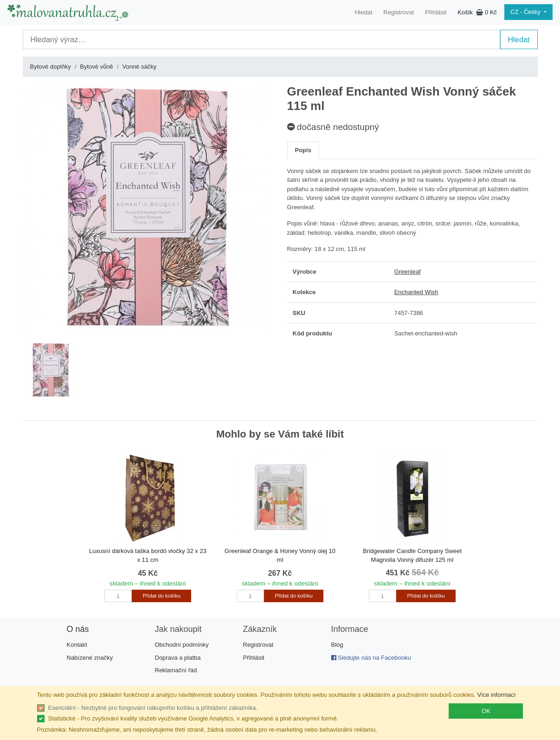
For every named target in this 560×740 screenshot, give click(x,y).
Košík (477, 12)
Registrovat (399, 12)
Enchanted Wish (416, 292)
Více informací (496, 695)
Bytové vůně (97, 67)
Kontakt (77, 645)
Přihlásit (436, 12)
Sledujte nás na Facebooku (371, 658)
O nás (78, 629)
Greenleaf (408, 272)
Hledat (364, 12)
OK (486, 711)
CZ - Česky (526, 12)
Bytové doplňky (51, 67)
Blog (337, 645)
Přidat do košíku (162, 596)
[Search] (261, 39)
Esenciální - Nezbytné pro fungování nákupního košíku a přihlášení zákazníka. (153, 708)
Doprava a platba (178, 658)
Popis (303, 150)
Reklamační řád (176, 670)
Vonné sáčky (139, 67)
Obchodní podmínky (182, 645)
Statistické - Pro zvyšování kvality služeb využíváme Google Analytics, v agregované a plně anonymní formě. (193, 718)
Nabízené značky (90, 658)
